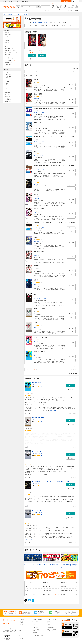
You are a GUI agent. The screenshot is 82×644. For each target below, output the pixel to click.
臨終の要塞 (37, 266)
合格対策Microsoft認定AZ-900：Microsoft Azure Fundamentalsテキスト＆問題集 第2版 (56, 137)
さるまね (34, 22)
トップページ (22, 621)
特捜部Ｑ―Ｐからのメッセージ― (42, 337)
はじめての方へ (70, 11)
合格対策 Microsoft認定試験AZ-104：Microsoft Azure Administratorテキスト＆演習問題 (56, 166)
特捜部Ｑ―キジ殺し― (39, 352)
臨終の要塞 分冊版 (39, 251)
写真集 (7, 85)
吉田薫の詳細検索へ (73, 373)
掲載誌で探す (8, 98)
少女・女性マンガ (20, 10)
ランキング (21, 626)
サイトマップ (49, 632)
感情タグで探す (8, 102)
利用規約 (48, 626)
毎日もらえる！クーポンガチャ (12, 50)
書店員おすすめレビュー (10, 62)
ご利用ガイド (76, 11)
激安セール (7, 47)
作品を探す (35, 623)
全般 (43, 113)
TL (33, 10)
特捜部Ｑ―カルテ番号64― (44, 22)
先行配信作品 (8, 55)
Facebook (21, 639)
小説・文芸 (46, 10)
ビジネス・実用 (9, 81)
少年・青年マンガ (13, 10)
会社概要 (48, 621)
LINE (20, 631)
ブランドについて (50, 623)
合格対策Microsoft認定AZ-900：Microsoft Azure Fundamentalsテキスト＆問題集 (55, 223)
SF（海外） (45, 299)
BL (26, 10)
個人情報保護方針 (50, 628)
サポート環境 (35, 628)
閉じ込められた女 (37, 451)
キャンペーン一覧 (9, 59)
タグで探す (7, 93)
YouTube (21, 637)
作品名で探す (8, 95)
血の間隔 (36, 194)
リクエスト (35, 634)
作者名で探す (8, 96)
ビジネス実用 (53, 10)
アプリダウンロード (37, 624)
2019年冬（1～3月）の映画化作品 (50, 564)
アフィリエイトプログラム (38, 636)
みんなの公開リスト (11, 61)
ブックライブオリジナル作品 (11, 53)
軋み (35, 151)
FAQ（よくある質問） (37, 629)
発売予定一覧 (8, 33)
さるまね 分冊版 (38, 94)
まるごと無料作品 (9, 45)
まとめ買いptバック (9, 49)
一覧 (76, 379)
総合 (7, 10)
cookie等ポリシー (50, 631)
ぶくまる (7, 66)
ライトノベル (9, 78)
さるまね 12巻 (32, 47)
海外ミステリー (40, 127)
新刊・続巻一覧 (8, 35)
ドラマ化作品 (8, 41)
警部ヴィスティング (39, 123)
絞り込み (18, 7)
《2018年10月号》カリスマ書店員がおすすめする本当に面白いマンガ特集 (69, 566)
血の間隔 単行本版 (39, 208)
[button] (32, 56)
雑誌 (7, 83)
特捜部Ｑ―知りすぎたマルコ (41, 323)
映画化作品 (7, 42)
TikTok (20, 636)
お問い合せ (35, 632)
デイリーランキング (9, 36)
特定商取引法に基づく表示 (52, 629)
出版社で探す (8, 100)
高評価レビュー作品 (9, 64)
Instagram (21, 634)
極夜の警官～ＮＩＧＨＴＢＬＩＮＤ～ (43, 280)
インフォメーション (37, 631)
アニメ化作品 (8, 39)
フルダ (36, 180)
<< (27, 71)
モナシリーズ (37, 294)
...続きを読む (53, 410)
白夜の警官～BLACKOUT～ (41, 237)
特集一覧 (7, 57)
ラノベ (40, 10)
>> (75, 71)
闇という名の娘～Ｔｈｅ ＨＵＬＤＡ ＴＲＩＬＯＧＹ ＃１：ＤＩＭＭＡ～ (52, 482)
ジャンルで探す (8, 91)
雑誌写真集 (59, 10)
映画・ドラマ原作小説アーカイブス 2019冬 (33, 565)
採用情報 (48, 624)
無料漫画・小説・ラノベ (24, 623)
